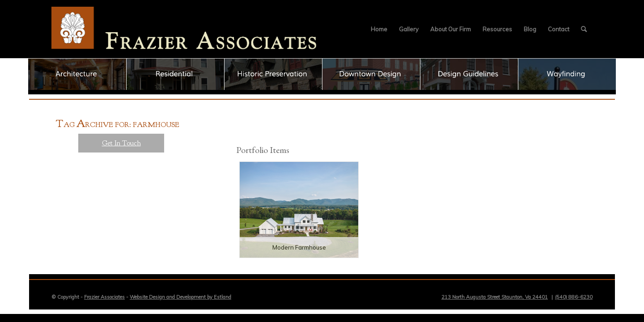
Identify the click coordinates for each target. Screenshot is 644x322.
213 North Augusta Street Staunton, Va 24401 (495, 297)
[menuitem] (379, 29)
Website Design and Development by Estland (180, 297)
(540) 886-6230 (574, 297)
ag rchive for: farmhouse (118, 125)
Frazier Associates (104, 297)
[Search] (584, 29)
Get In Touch (121, 143)
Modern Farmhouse (299, 247)
